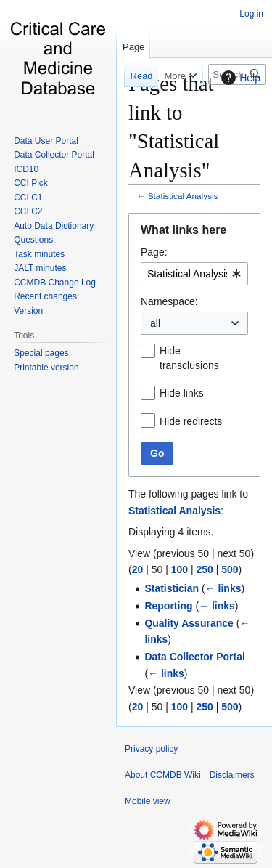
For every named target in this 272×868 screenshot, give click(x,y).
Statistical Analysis (183, 196)
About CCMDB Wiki (163, 775)
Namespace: (169, 301)
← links (223, 588)
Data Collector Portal (194, 657)
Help (239, 78)
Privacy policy (151, 749)
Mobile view (148, 801)
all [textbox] (155, 323)
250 (204, 569)
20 (138, 569)
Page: (154, 252)
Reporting (168, 606)
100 (180, 569)
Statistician (172, 588)
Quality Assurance (189, 623)
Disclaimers (232, 775)
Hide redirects (191, 421)
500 (230, 569)
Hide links (182, 393)
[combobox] (194, 274)
